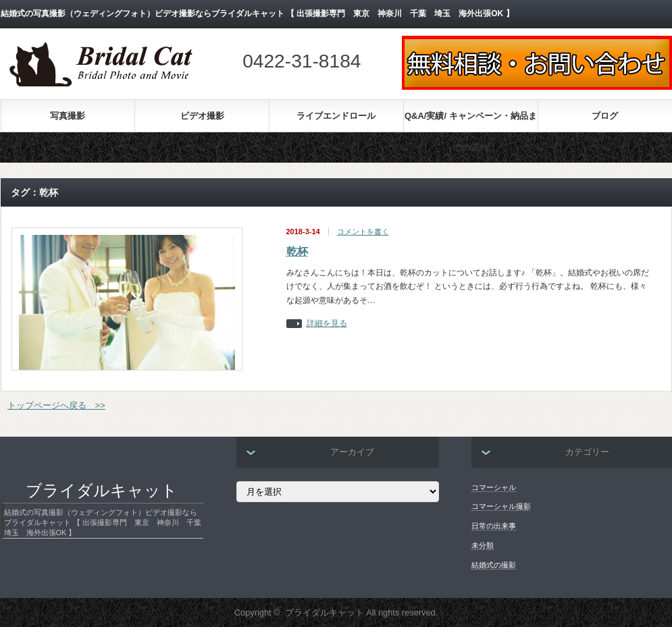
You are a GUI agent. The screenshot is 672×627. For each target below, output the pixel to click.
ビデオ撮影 (202, 116)
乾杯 (297, 251)
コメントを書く (363, 231)
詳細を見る (327, 324)
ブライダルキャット (102, 491)
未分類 (483, 545)
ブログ (605, 116)
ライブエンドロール (336, 116)
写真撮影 (68, 116)
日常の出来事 (494, 526)
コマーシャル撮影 (501, 506)
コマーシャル (494, 487)
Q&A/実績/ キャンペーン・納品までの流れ (471, 121)
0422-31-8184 (302, 61)
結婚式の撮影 (494, 565)
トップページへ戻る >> (56, 405)
